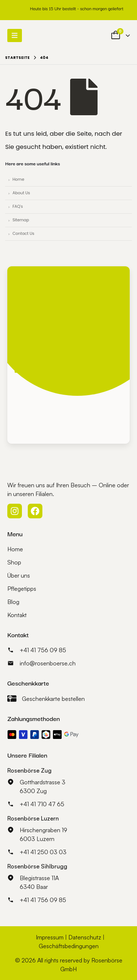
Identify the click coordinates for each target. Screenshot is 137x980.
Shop (14, 562)
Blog (13, 602)
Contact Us (23, 234)
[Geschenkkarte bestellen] (12, 699)
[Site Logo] (52, 35)
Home (18, 179)
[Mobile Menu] (15, 35)
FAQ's (18, 206)
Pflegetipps (22, 589)
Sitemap (21, 220)
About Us (21, 193)
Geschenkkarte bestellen (53, 699)
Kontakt (17, 615)
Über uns (19, 575)
